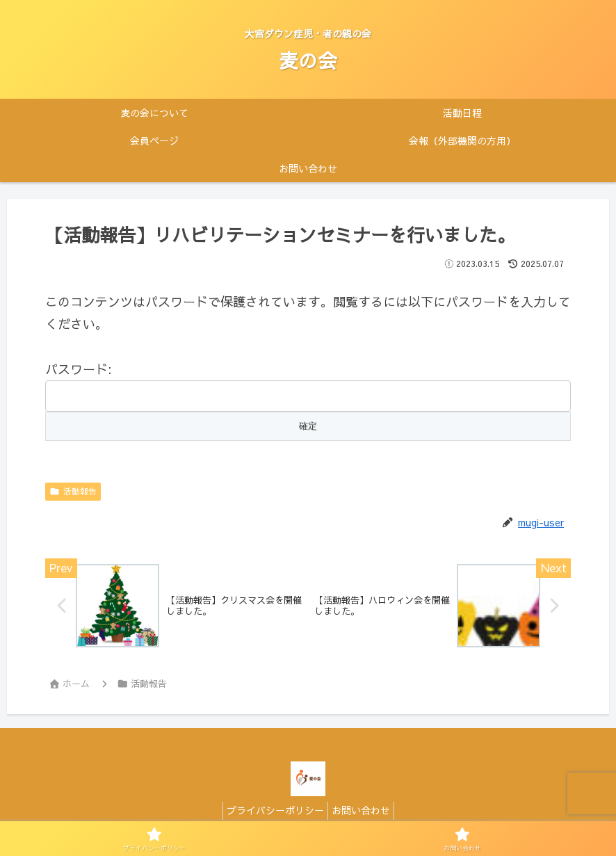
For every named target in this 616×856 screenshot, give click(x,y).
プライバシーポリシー (272, 812)
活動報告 (73, 491)
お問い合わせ (364, 812)
